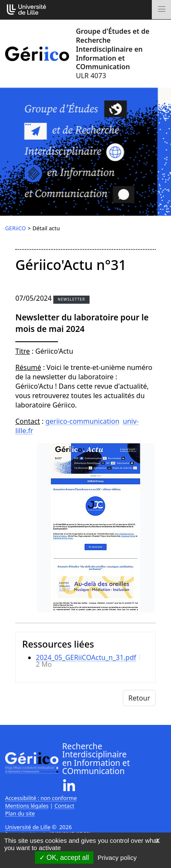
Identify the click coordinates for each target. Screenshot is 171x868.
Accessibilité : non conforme (41, 798)
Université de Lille (28, 827)
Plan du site (20, 813)
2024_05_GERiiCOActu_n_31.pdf (86, 657)
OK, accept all (64, 858)
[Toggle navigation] (161, 10)
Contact (64, 806)
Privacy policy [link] (117, 858)
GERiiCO (16, 228)
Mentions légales (27, 806)
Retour (139, 698)
